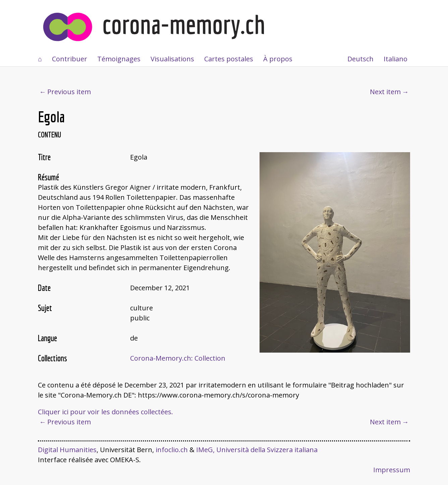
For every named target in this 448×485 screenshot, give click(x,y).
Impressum (392, 470)
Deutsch (360, 59)
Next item (385, 92)
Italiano (396, 59)
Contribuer (70, 59)
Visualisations (172, 59)
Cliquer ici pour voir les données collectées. (105, 412)
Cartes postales (229, 59)
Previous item (69, 92)
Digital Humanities (67, 450)
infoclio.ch (172, 450)
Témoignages (119, 59)
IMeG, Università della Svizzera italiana (257, 450)
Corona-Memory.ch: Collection (178, 358)
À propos (278, 59)
